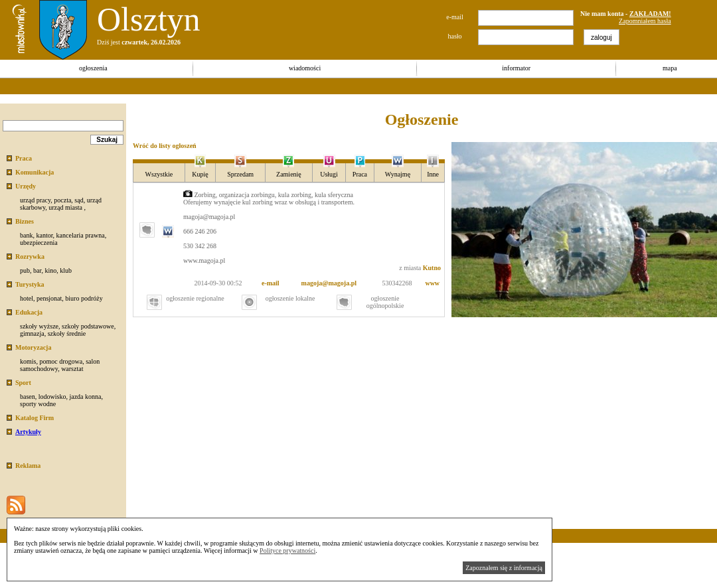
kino (50, 270)
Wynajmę (398, 174)
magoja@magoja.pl (329, 283)
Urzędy (26, 186)
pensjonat (49, 298)
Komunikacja (35, 172)
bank (26, 235)
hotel (27, 298)
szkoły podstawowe (88, 326)
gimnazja (32, 333)
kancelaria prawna (81, 235)
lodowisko (52, 397)
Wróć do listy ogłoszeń (165, 146)
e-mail (271, 283)
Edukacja (29, 312)
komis (28, 361)
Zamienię (289, 174)
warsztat (72, 369)
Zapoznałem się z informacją (504, 568)
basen (28, 397)
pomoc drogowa (61, 361)
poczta (62, 200)
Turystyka (30, 284)
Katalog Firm (35, 418)
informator (516, 68)
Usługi (329, 174)
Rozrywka (30, 257)
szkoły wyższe (39, 326)
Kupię (200, 174)
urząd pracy (35, 200)
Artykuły (28, 432)
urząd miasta (65, 207)
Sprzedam (240, 174)
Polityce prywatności (287, 551)
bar (37, 270)
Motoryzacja (33, 347)
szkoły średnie (67, 333)
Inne (433, 174)
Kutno (432, 268)
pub (25, 270)
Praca (24, 158)
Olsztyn (149, 19)
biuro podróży (84, 298)
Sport (23, 383)
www (432, 283)
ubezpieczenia (39, 243)
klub (66, 270)
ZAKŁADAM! (650, 14)
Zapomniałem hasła (645, 21)
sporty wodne (38, 404)
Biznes (25, 221)
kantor (44, 235)
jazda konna (85, 397)
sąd (79, 200)
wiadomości (305, 68)
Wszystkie (159, 174)
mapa (670, 68)
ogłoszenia (93, 68)
